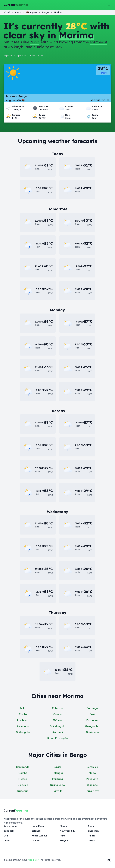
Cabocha (57, 708)
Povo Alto (92, 779)
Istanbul (36, 831)
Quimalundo (57, 785)
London (36, 841)
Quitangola (23, 732)
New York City (67, 831)
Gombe (23, 773)
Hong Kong (38, 826)
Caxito (23, 714)
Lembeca (23, 720)
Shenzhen (93, 831)
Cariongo (92, 708)
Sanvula (58, 791)
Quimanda (23, 726)
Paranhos (92, 720)
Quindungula (57, 726)
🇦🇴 (32, 12)
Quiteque (23, 791)
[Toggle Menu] (109, 5)
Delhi (6, 836)
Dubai (7, 841)
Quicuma (23, 785)
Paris (63, 836)
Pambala (57, 779)
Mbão (92, 773)
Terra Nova (92, 791)
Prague (64, 841)
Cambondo (23, 767)
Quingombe (92, 726)
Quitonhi (58, 732)
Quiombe (92, 785)
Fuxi (92, 714)
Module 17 (33, 860)
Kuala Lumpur (39, 836)
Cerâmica (92, 767)
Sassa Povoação (57, 738)
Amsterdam (10, 826)
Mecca (63, 826)
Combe (58, 714)
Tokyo (91, 841)
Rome (91, 826)
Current (16, 5)
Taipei (91, 836)
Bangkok (8, 831)
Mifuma (57, 720)
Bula (23, 708)
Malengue (57, 773)
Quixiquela (92, 732)
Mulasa (23, 779)
